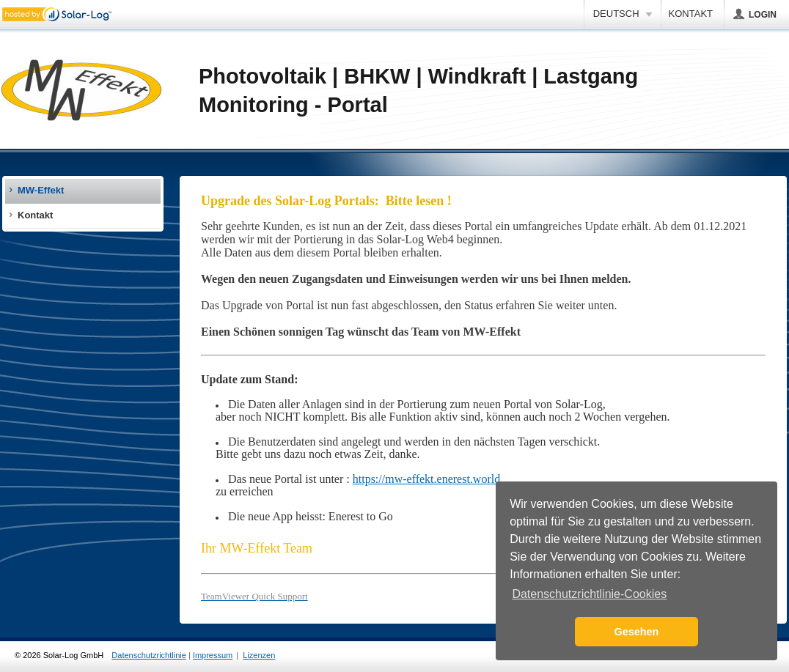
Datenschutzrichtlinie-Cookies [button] (589, 594)
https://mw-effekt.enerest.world (426, 479)
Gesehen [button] (637, 632)
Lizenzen (259, 655)
